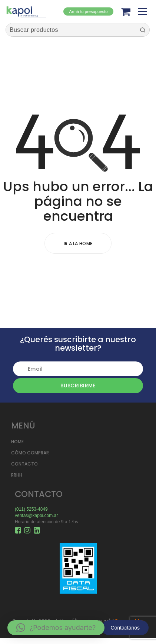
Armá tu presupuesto (89, 11)
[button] (56, 628)
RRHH (17, 475)
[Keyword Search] (71, 30)
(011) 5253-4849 (31, 509)
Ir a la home (78, 243)
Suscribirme (78, 386)
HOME (17, 442)
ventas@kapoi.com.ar (36, 515)
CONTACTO (24, 464)
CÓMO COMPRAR (30, 453)
